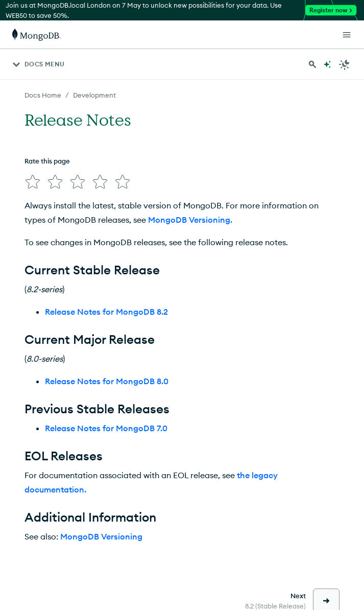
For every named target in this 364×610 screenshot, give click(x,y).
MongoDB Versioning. (190, 220)
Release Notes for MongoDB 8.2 (106, 312)
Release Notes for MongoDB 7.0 (106, 428)
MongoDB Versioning (101, 536)
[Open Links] (347, 35)
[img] (33, 182)
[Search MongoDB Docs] (312, 64)
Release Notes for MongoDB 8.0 (107, 381)
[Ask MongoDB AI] (327, 64)
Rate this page (47, 161)
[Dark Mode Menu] (345, 64)
